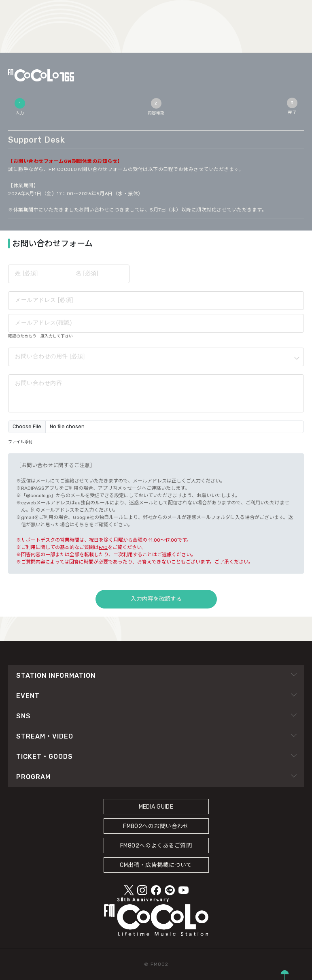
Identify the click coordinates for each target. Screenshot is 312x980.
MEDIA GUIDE (156, 807)
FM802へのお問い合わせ (156, 826)
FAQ (103, 547)
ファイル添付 (20, 442)
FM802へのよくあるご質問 (156, 846)
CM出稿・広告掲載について (156, 865)
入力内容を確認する (156, 599)
